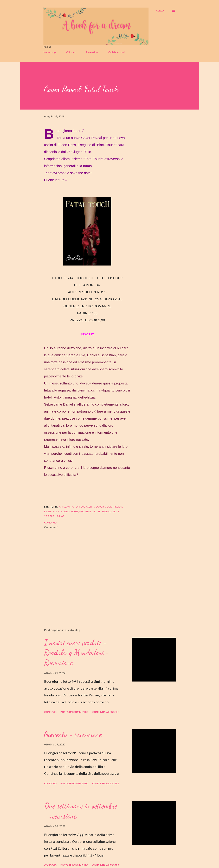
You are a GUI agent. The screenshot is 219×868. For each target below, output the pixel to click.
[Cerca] (160, 11)
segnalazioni (111, 511)
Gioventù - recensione (73, 734)
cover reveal (114, 507)
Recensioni (92, 52)
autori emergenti (83, 507)
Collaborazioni (117, 52)
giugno (65, 511)
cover (100, 507)
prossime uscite (90, 511)
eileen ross (51, 511)
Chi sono (71, 52)
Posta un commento (74, 712)
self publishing (54, 516)
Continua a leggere (106, 712)
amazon (64, 507)
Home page (50, 52)
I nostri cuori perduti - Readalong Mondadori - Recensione (77, 653)
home (75, 511)
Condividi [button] (51, 523)
